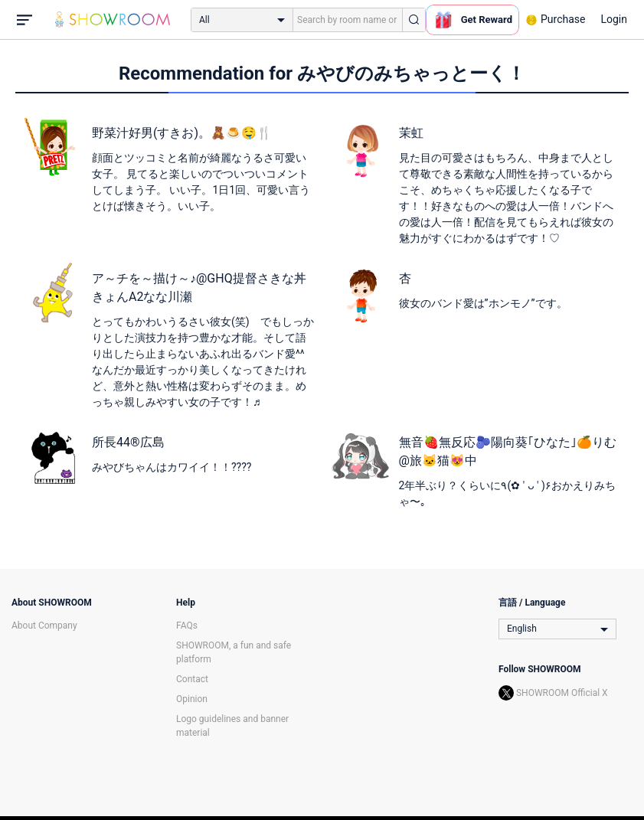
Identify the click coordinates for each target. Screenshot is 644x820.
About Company (44, 626)
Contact (192, 679)
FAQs (187, 626)
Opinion (192, 699)
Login (614, 19)
